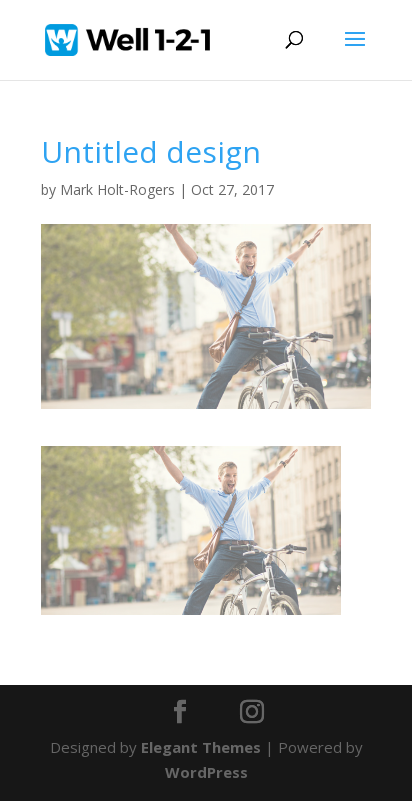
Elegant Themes (201, 747)
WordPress (206, 772)
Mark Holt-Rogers (117, 189)
